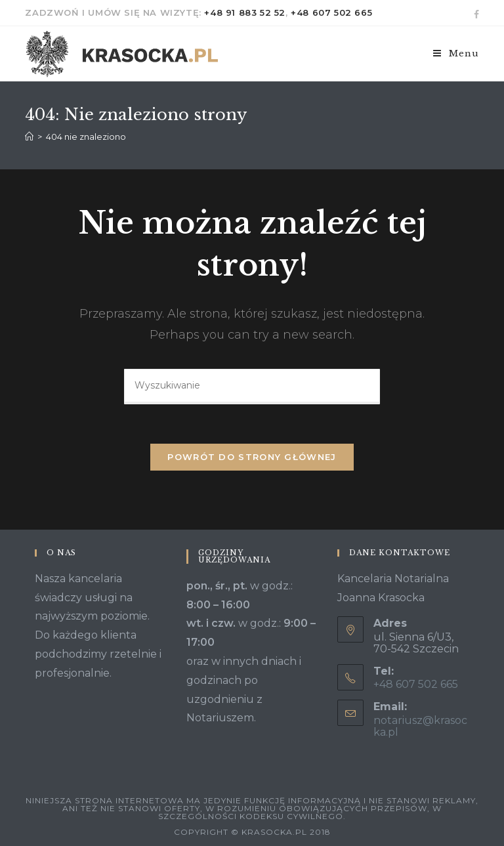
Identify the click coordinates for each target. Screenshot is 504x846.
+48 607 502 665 (331, 12)
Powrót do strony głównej (252, 457)
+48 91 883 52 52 (245, 12)
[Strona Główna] (29, 137)
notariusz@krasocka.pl (420, 726)
